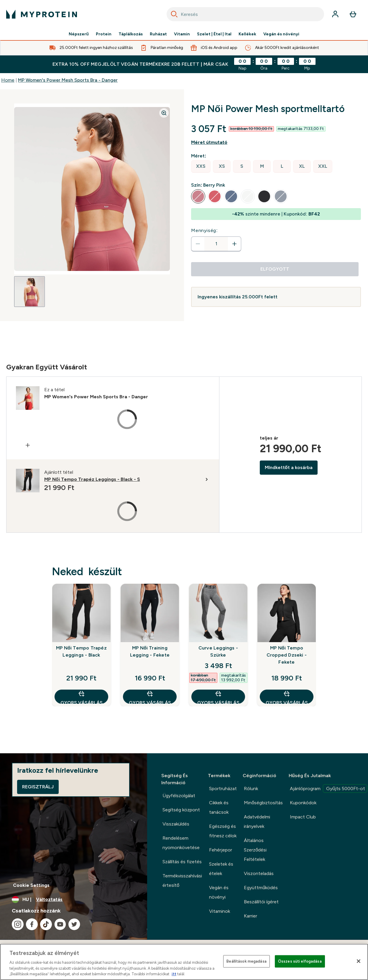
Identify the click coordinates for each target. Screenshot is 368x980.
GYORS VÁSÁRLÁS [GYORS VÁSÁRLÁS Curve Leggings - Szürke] (218, 697)
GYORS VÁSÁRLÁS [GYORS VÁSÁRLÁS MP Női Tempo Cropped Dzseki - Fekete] (287, 697)
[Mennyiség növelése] (234, 244)
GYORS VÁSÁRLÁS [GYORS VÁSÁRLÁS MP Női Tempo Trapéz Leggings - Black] (82, 697)
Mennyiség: (204, 230)
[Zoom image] (164, 113)
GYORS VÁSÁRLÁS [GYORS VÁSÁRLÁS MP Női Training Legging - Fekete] (150, 697)
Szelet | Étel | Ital (214, 34)
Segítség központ (181, 810)
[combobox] (245, 14)
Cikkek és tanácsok (219, 807)
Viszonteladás (259, 873)
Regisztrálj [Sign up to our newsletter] (38, 787)
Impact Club (303, 817)
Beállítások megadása (247, 961)
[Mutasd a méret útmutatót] (276, 142)
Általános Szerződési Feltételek (255, 850)
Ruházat (158, 34)
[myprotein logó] (42, 14)
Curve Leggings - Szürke (218, 651)
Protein (104, 34)
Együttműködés (261, 888)
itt (174, 974)
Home (8, 80)
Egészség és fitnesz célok (223, 831)
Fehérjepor (221, 850)
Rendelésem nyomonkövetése (181, 843)
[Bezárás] (359, 961)
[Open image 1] (29, 292)
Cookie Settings (31, 885)
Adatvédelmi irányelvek (257, 822)
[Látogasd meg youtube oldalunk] (60, 924)
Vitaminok (220, 911)
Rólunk (251, 789)
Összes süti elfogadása (300, 961)
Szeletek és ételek (221, 869)
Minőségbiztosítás (263, 803)
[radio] (201, 166)
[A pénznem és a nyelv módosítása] (74, 900)
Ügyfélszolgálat (179, 796)
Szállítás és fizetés (182, 862)
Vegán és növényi (281, 34)
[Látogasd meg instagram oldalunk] (18, 924)
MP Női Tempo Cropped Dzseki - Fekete (287, 655)
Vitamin (182, 34)
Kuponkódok (303, 803)
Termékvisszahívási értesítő (182, 880)
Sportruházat (223, 789)
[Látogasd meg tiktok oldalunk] (46, 924)
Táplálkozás (131, 34)
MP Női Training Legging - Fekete (150, 651)
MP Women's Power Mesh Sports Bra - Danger (68, 80)
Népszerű (79, 34)
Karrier (250, 916)
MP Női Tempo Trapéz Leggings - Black (81, 651)
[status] (216, 244)
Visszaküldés (176, 824)
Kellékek (247, 34)
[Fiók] (335, 14)
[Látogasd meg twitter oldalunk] (74, 924)
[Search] (174, 14)
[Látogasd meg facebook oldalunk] (32, 924)
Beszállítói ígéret (261, 902)
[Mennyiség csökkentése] (198, 244)
